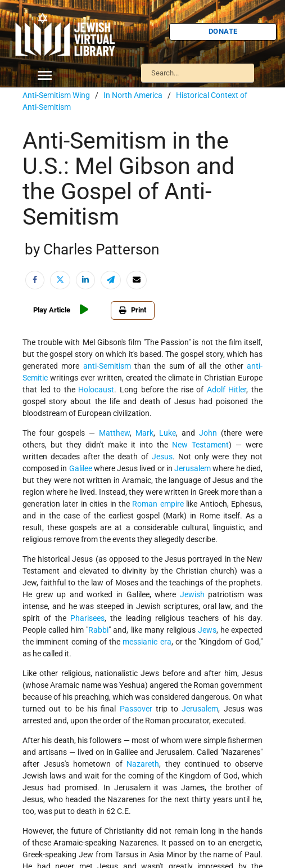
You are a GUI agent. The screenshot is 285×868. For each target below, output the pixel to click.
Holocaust (96, 390)
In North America (133, 95)
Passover (136, 709)
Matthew (114, 433)
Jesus (162, 457)
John (208, 433)
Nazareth (143, 764)
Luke (168, 433)
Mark (144, 433)
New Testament (200, 445)
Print (133, 310)
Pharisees (87, 618)
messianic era (147, 642)
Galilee (81, 468)
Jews (207, 630)
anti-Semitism (107, 366)
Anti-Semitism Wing (56, 95)
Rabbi (98, 630)
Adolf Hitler (227, 390)
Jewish (192, 594)
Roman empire (158, 504)
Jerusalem (193, 468)
